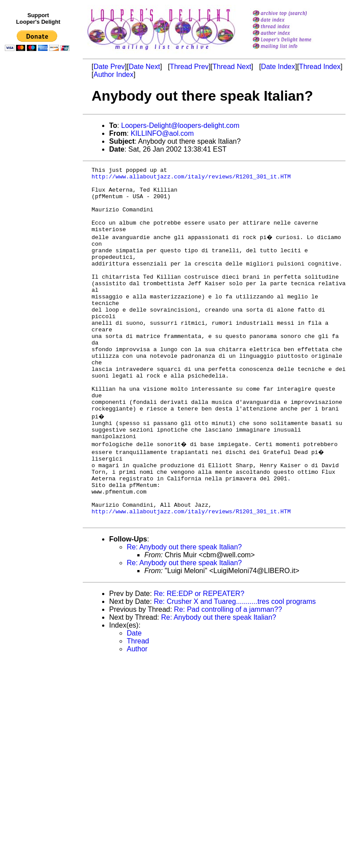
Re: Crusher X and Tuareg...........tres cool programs (235, 666)
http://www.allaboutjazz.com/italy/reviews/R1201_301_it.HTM (191, 179)
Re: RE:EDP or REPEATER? (199, 658)
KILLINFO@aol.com (162, 133)
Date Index (278, 67)
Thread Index (320, 67)
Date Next (144, 67)
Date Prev (109, 67)
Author (137, 714)
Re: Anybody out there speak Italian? (184, 612)
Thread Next (232, 67)
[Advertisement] (39, 236)
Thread (138, 706)
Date (134, 698)
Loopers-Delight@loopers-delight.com (180, 125)
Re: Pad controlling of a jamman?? (228, 674)
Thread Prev (189, 67)
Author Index (113, 74)
